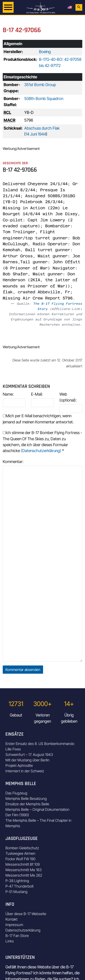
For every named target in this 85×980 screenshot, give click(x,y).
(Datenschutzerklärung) (41, 451)
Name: (8, 394)
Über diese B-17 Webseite (26, 914)
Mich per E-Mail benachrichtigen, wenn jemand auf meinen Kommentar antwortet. (38, 419)
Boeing (45, 52)
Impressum (14, 925)
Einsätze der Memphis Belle (27, 804)
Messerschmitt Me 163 (24, 870)
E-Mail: (37, 394)
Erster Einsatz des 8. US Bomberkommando (40, 744)
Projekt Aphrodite (19, 765)
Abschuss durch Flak (42, 128)
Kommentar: (13, 462)
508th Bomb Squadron (44, 99)
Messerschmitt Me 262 (24, 875)
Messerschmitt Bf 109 (23, 864)
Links (10, 941)
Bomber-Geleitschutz (22, 848)
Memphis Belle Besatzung (26, 798)
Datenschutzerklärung (23, 930)
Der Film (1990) (17, 815)
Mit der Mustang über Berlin (27, 760)
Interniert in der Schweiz (25, 771)
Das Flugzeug (16, 793)
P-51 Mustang (16, 892)
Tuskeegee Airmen (20, 853)
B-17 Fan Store (17, 936)
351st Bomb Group (40, 85)
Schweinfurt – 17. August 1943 (29, 755)
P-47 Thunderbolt (19, 886)
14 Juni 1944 (36, 134)
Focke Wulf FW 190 (20, 859)
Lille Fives (13, 749)
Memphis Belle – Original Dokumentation (37, 809)
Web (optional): (68, 397)
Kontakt (11, 919)
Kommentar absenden (23, 670)
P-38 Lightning (17, 881)
